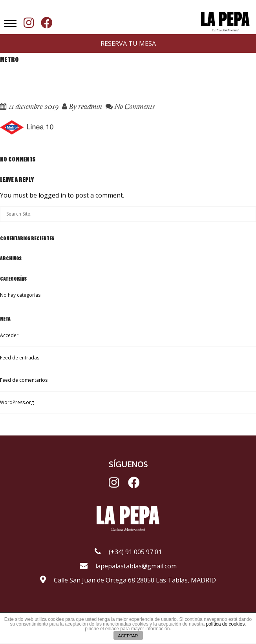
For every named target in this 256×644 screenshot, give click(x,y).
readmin (90, 106)
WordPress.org (17, 402)
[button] (10, 24)
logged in (52, 195)
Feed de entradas (20, 358)
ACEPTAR (128, 636)
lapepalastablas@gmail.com (128, 566)
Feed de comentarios (24, 380)
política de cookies (225, 624)
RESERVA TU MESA (128, 44)
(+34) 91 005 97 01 (128, 552)
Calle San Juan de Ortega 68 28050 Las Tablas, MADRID (128, 580)
